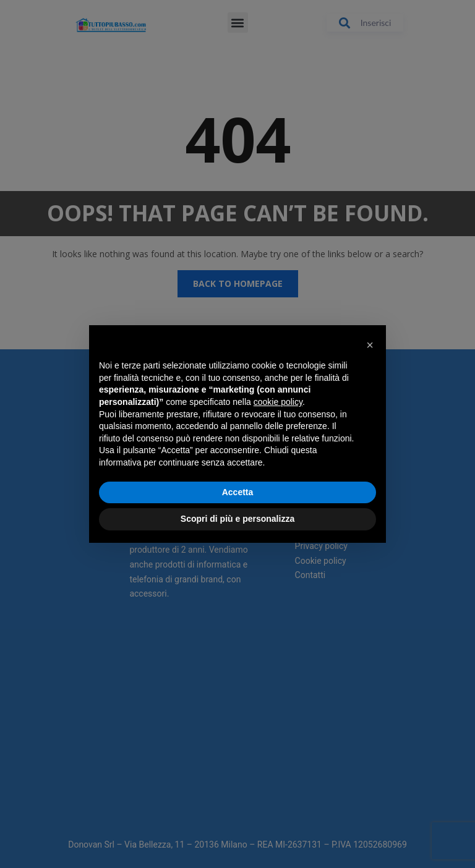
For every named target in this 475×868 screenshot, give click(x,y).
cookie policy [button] (278, 402)
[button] (370, 345)
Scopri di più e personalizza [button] (237, 519)
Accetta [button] (238, 492)
